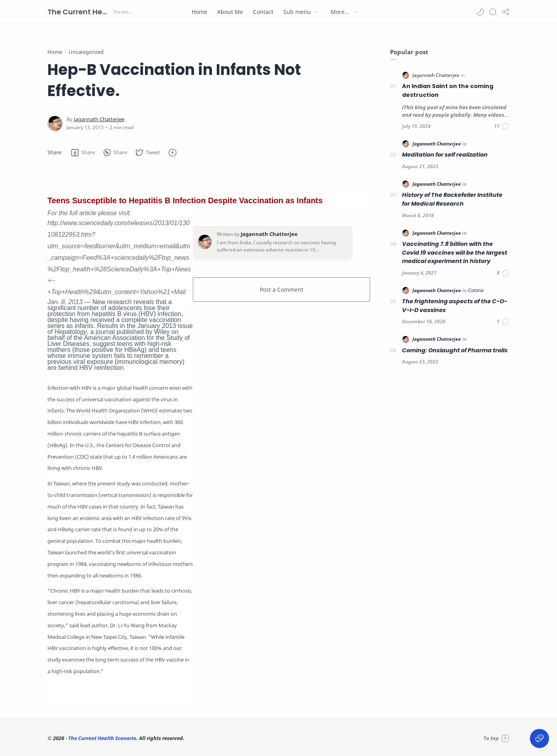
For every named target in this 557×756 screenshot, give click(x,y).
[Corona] (476, 290)
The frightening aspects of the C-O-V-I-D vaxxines (455, 306)
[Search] (493, 12)
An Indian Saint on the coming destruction (448, 90)
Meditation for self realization (445, 155)
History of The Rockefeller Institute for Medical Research (452, 199)
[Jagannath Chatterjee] (99, 119)
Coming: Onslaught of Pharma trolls (455, 350)
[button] (480, 12)
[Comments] (502, 126)
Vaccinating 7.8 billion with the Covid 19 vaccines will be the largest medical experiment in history (455, 252)
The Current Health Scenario (79, 12)
